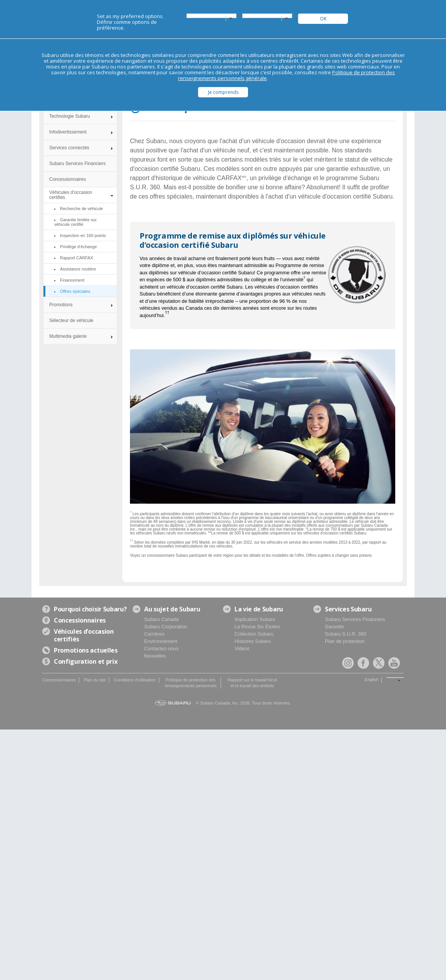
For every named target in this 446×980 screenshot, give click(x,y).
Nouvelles (155, 656)
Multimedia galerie (68, 336)
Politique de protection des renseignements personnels (191, 683)
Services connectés (69, 148)
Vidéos (242, 649)
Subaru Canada (161, 619)
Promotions (61, 305)
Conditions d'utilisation (135, 680)
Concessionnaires (67, 179)
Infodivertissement (68, 132)
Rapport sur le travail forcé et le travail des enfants (252, 683)
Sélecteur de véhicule (71, 321)
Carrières (154, 634)
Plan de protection (345, 641)
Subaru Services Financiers (77, 164)
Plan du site (95, 680)
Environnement (161, 641)
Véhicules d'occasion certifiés (71, 195)
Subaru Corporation (166, 627)
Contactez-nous (161, 649)
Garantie (334, 627)
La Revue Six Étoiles (257, 627)
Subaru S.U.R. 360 (345, 634)
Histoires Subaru (253, 641)
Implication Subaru (255, 619)
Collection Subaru (254, 634)
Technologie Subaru (70, 116)
